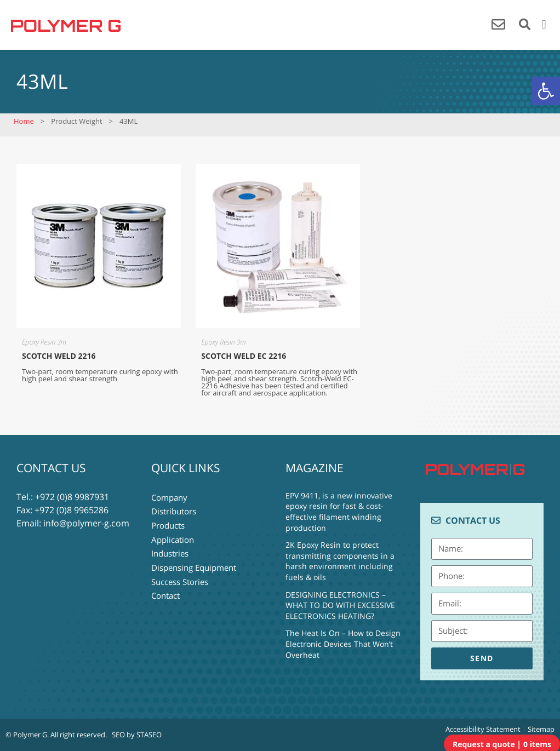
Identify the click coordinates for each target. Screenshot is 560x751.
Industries (170, 549)
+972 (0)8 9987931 (72, 497)
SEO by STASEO (137, 735)
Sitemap (541, 729)
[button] (546, 91)
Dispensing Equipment (194, 563)
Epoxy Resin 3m (44, 342)
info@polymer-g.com (86, 523)
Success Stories (180, 576)
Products (168, 523)
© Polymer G (26, 735)
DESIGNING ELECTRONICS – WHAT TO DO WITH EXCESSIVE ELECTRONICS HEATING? (340, 605)
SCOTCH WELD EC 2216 (244, 356)
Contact (165, 589)
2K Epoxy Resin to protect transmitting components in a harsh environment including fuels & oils (340, 561)
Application (173, 536)
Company (169, 497)
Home (24, 121)
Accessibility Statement (483, 729)
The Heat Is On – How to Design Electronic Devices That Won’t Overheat (343, 644)
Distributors (174, 510)
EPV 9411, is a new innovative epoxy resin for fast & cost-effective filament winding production (339, 512)
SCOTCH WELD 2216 (59, 356)
